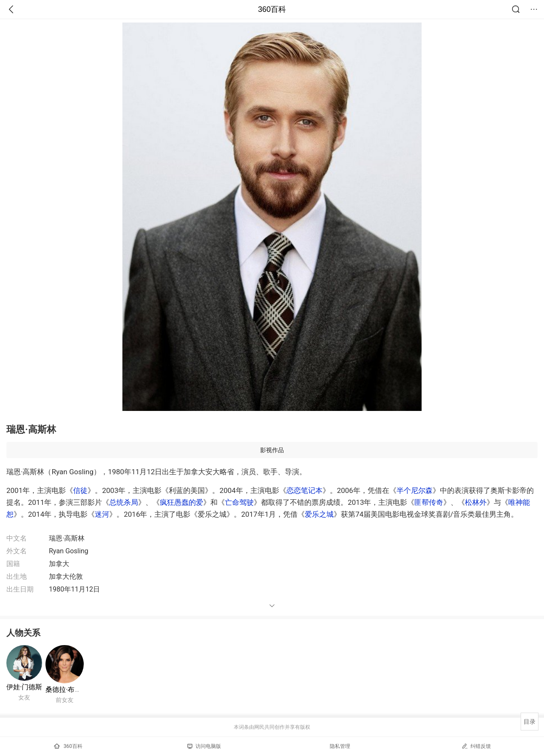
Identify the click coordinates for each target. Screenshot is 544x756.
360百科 (272, 9)
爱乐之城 (319, 514)
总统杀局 (124, 502)
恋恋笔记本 (305, 490)
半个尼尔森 (415, 490)
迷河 (102, 514)
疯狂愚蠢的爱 (181, 502)
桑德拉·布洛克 (67, 689)
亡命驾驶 (239, 502)
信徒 (80, 490)
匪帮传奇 (429, 502)
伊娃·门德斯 (24, 687)
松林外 (476, 502)
